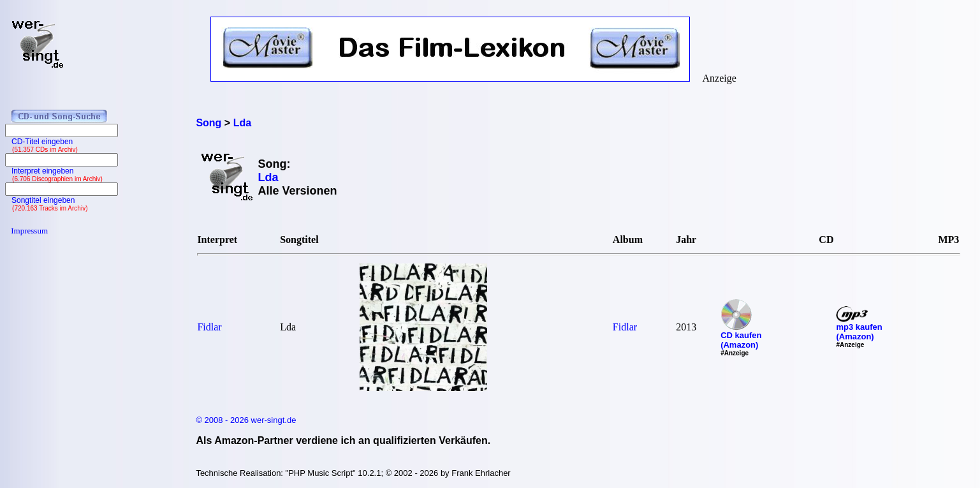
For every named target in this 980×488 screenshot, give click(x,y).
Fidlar (209, 327)
